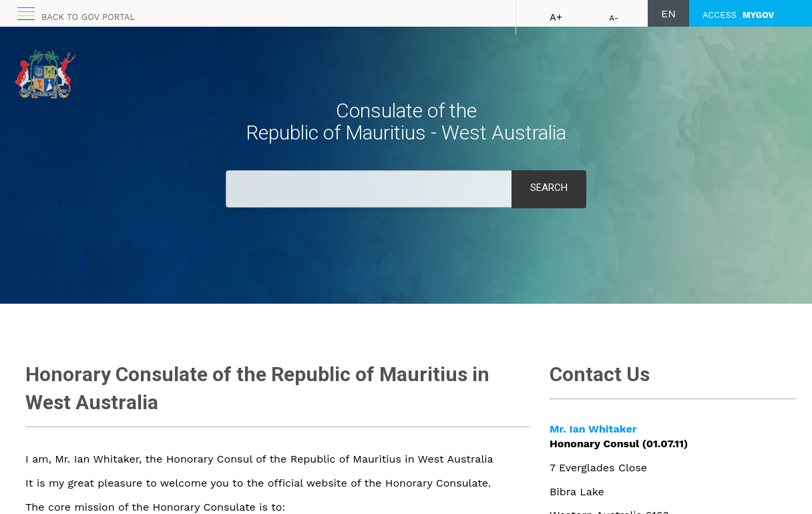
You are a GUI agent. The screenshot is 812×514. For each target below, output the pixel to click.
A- (614, 18)
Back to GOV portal (88, 17)
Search (549, 188)
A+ (556, 17)
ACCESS (738, 15)
